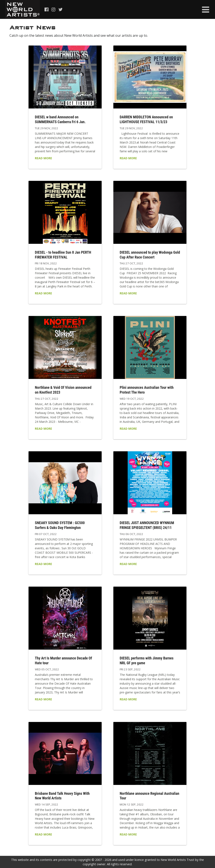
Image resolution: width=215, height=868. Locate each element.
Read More (43, 158)
